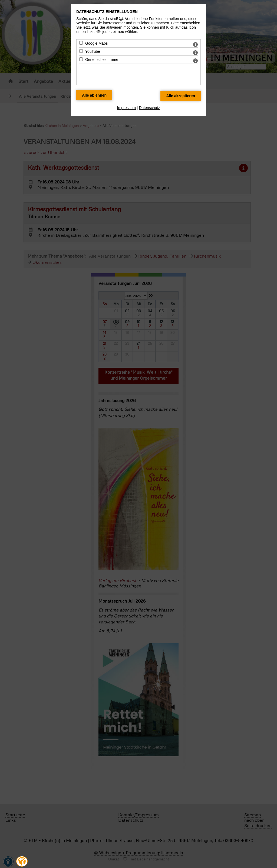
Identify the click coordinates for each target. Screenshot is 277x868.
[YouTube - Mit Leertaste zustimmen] (81, 51)
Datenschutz (149, 108)
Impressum (126, 108)
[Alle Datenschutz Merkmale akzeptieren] (181, 96)
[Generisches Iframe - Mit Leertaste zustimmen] (81, 59)
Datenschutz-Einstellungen (107, 12)
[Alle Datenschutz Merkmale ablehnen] (94, 95)
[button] (22, 861)
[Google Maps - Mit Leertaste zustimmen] (81, 43)
